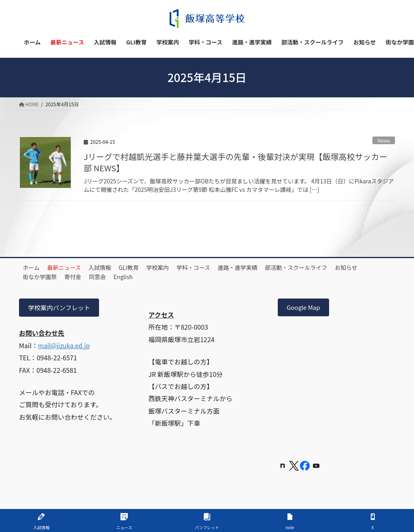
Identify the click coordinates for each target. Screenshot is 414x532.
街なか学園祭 (76, 277)
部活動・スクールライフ (327, 267)
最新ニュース (71, 267)
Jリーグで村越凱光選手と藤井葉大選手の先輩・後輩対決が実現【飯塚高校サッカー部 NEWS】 (236, 162)
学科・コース (216, 267)
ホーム (34, 267)
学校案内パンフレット (61, 308)
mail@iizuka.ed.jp (65, 346)
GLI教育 (143, 267)
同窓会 (142, 277)
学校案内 (176, 267)
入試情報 (110, 267)
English (172, 277)
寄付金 (114, 277)
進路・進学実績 (265, 267)
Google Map (305, 308)
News (383, 140)
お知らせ (36, 277)
